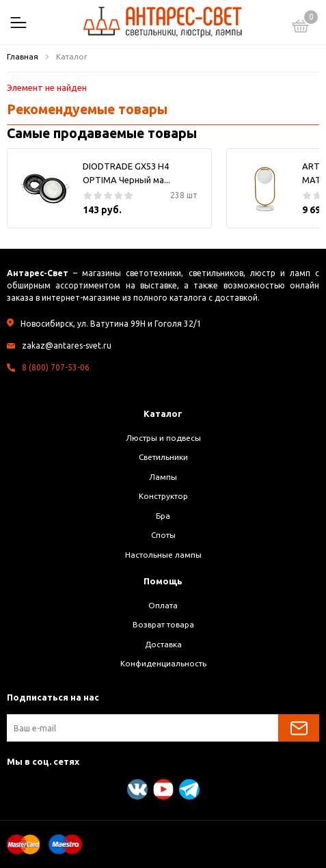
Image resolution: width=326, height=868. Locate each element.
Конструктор (163, 496)
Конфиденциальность (163, 663)
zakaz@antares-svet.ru (67, 345)
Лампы (163, 477)
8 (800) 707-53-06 (56, 367)
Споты (163, 535)
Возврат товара (163, 624)
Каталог (163, 413)
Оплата (163, 605)
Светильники (163, 457)
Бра (163, 516)
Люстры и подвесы (163, 438)
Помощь (163, 581)
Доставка (163, 644)
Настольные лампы (163, 555)
